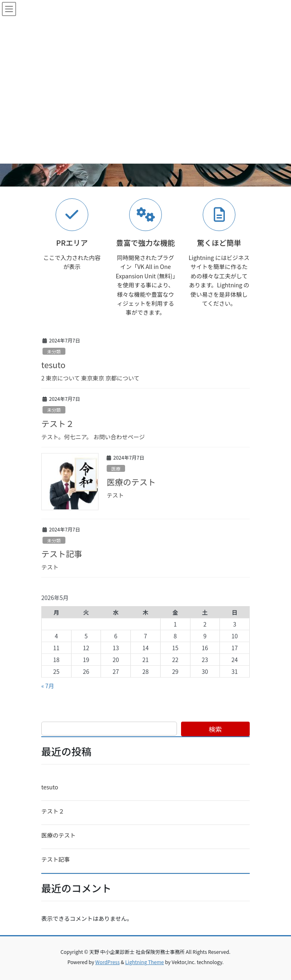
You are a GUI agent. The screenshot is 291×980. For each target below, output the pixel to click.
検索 (215, 729)
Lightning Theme (144, 962)
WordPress (107, 962)
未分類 (54, 351)
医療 (116, 469)
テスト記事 (62, 554)
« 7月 (48, 686)
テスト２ (58, 423)
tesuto (53, 365)
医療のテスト (131, 482)
